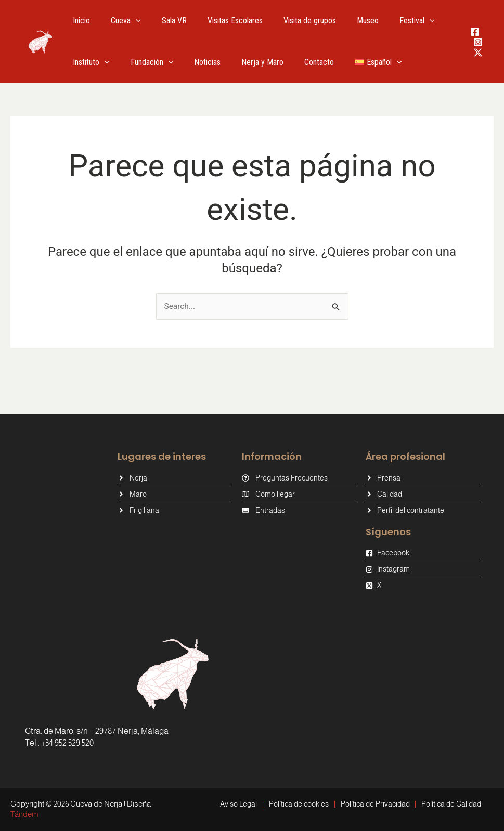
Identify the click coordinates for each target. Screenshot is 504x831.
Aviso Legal (234, 804)
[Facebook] (475, 32)
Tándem (24, 814)
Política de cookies (297, 804)
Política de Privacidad (377, 804)
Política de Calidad (456, 804)
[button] (130, 21)
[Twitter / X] (478, 53)
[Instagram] (478, 42)
